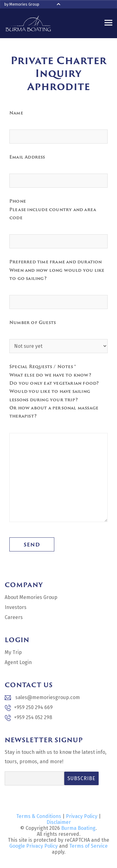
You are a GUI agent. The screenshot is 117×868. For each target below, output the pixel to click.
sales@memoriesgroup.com (42, 697)
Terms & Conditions (39, 816)
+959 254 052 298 (28, 718)
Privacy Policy (82, 816)
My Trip (13, 652)
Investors (16, 607)
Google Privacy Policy (34, 846)
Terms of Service (88, 846)
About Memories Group (31, 597)
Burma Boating (78, 828)
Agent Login (18, 662)
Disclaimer (59, 822)
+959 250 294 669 (29, 708)
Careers (14, 617)
